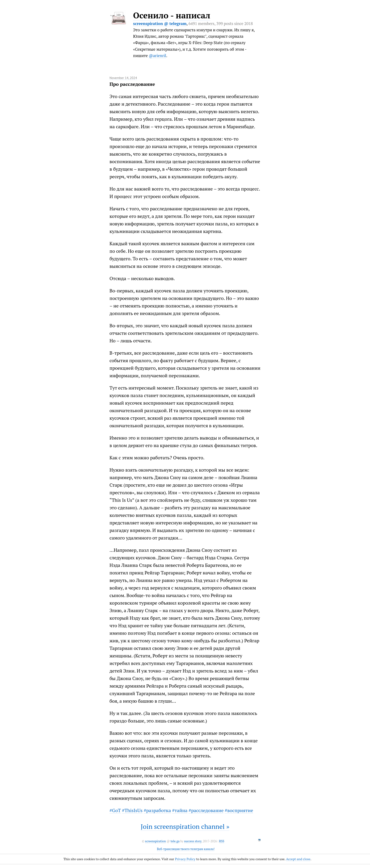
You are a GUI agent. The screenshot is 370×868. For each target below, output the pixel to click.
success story (193, 841)
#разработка (157, 810)
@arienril (157, 56)
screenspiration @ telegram (160, 23)
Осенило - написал (172, 15)
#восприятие (239, 810)
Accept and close (298, 859)
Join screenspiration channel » (185, 826)
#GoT (115, 810)
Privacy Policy (185, 859)
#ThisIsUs (132, 810)
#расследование (206, 810)
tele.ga (175, 841)
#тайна (180, 810)
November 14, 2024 (123, 78)
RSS (222, 841)
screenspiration (156, 841)
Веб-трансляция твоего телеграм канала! (186, 849)
